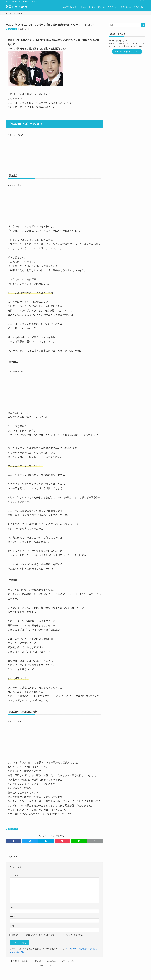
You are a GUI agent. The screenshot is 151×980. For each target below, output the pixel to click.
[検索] (144, 1)
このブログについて (53, 961)
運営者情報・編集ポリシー (22, 961)
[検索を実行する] (143, 25)
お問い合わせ (38, 961)
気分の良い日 (12, 29)
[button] (14, 841)
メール (12, 917)
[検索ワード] (127, 25)
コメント (14, 876)
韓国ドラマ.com (16, 7)
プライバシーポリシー (70, 961)
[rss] (141, 1)
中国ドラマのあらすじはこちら (127, 52)
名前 (11, 907)
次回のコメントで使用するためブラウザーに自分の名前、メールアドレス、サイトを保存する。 (48, 935)
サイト (12, 926)
